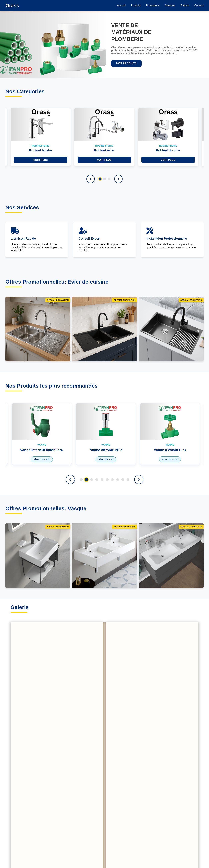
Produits (136, 5)
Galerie (185, 5)
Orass (12, 6)
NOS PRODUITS (126, 63)
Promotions (153, 5)
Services (170, 5)
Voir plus (41, 160)
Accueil (121, 5)
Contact (199, 5)
